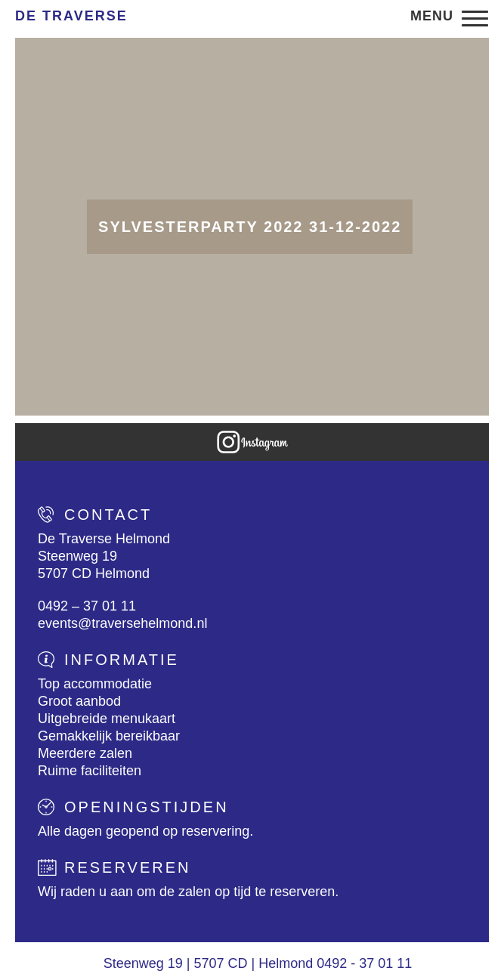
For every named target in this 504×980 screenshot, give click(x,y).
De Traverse (71, 16)
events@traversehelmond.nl (122, 623)
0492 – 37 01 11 (87, 606)
